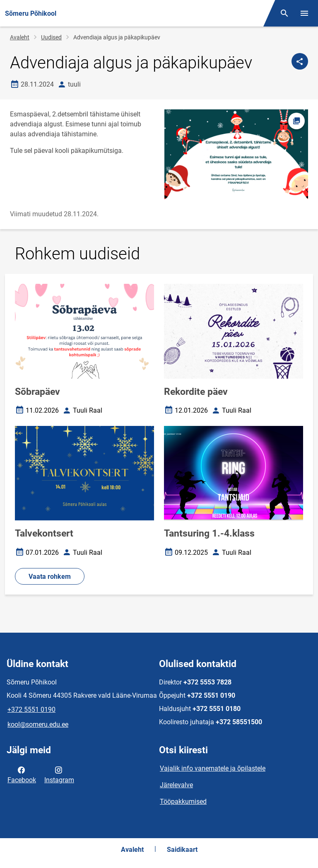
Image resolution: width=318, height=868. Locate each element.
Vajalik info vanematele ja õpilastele (213, 768)
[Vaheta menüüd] (304, 13)
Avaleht (20, 37)
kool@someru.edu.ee (38, 724)
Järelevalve (176, 785)
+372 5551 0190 (31, 710)
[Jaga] (300, 61)
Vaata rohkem (50, 577)
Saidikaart (182, 850)
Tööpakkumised (183, 802)
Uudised (51, 37)
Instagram (59, 774)
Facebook (22, 774)
